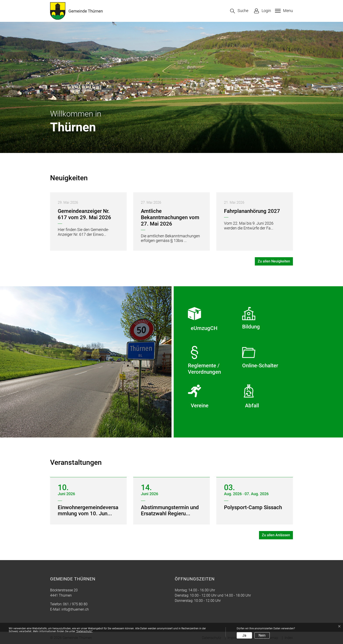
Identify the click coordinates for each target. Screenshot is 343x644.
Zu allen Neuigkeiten (274, 261)
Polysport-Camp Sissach (253, 507)
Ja (244, 635)
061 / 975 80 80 (75, 604)
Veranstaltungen (76, 462)
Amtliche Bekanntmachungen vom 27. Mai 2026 (170, 217)
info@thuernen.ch (75, 609)
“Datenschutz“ (84, 631)
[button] (239, 11)
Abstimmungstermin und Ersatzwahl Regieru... (170, 511)
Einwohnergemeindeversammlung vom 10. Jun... (88, 511)
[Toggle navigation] (283, 11)
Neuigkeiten (69, 178)
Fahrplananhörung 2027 (252, 211)
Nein (262, 635)
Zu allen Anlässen (276, 535)
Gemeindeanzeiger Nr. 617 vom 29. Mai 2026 (84, 214)
